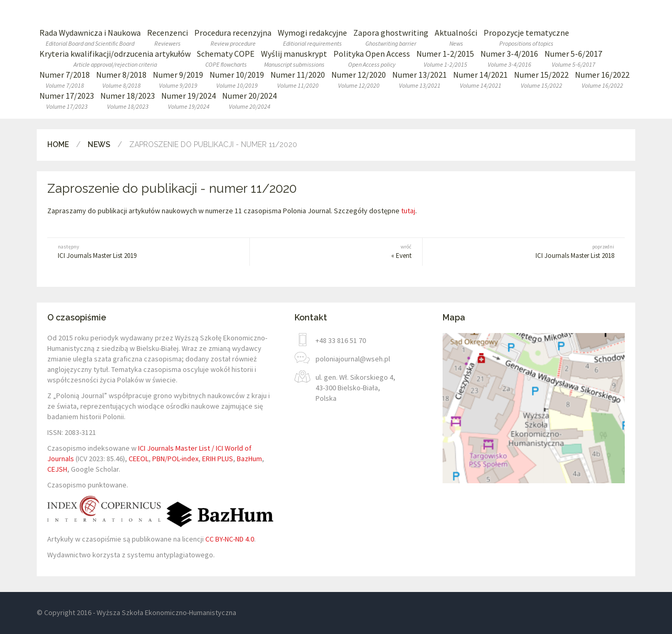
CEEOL (139, 459)
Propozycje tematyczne (526, 38)
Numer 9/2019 (178, 80)
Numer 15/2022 (541, 80)
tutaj (408, 211)
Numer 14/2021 (480, 80)
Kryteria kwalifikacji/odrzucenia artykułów (115, 59)
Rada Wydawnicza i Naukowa (90, 38)
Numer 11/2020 (298, 80)
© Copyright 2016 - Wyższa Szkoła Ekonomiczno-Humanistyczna (136, 612)
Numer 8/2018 (121, 80)
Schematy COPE (226, 59)
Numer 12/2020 (359, 80)
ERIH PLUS (218, 459)
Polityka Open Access (372, 59)
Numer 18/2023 (128, 101)
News (99, 144)
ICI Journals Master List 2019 (134, 251)
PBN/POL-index (175, 459)
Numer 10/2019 (237, 80)
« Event (336, 251)
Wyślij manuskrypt (294, 59)
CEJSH (57, 469)
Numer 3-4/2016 (509, 59)
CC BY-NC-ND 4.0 (230, 539)
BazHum (249, 459)
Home (58, 144)
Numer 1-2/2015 (445, 59)
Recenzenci (167, 38)
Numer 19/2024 (188, 101)
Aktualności (456, 38)
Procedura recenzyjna (233, 38)
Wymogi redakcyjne (312, 38)
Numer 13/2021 (419, 80)
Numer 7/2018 (65, 80)
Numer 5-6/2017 (573, 59)
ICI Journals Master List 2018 (538, 251)
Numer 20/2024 (249, 101)
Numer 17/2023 (67, 101)
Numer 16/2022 (602, 80)
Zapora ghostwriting (391, 38)
